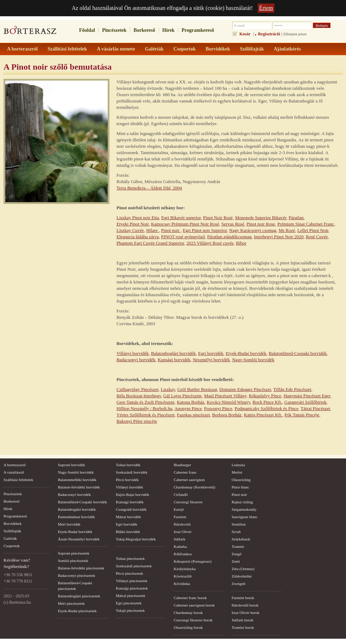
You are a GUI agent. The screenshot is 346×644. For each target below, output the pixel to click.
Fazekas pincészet (193, 415)
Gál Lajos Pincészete (182, 396)
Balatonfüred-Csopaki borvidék (298, 353)
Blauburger (182, 465)
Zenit (236, 561)
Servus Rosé (233, 224)
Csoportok (12, 546)
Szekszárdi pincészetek (134, 566)
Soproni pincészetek (74, 553)
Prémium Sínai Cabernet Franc (306, 224)
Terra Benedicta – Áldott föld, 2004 (149, 188)
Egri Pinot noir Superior (205, 230)
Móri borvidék (69, 524)
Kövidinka (182, 584)
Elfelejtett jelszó (295, 34)
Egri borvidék (211, 353)
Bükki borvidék (128, 532)
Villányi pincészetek (132, 581)
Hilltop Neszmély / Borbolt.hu (144, 408)
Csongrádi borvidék (131, 509)
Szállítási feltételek (18, 480)
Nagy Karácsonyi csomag (253, 230)
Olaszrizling (241, 480)
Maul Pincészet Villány (225, 396)
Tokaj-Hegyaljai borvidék (136, 539)
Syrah (236, 532)
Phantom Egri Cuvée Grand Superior (150, 243)
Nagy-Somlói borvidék (253, 360)
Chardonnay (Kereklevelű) (195, 487)
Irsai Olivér (183, 532)
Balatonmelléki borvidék (77, 480)
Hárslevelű (182, 524)
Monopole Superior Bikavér (261, 218)
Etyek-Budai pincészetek (77, 611)
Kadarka (180, 546)
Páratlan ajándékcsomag (229, 237)
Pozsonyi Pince (218, 408)
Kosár (245, 34)
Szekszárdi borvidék (132, 472)
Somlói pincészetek (73, 561)
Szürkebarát (241, 539)
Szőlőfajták (12, 531)
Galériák (10, 538)
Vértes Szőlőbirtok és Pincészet (145, 415)
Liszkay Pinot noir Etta (138, 218)
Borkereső (144, 30)
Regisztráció (269, 34)
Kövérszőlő (183, 576)
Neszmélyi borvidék (211, 360)
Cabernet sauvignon (189, 480)
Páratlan (296, 218)
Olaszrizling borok (188, 627)
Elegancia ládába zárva (138, 237)
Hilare (153, 230)
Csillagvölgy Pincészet (138, 389)
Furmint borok (243, 598)
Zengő (237, 554)
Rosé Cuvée (317, 237)
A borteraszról (15, 465)
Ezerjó (179, 509)
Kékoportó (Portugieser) (193, 561)
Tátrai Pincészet (315, 408)
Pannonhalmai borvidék (76, 517)
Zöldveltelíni (242, 576)
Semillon (239, 524)
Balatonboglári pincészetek (79, 596)
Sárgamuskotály (244, 509)
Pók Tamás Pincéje (302, 415)
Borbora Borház (227, 415)
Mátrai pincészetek (130, 596)
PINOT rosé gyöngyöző (183, 237)
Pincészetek (114, 30)
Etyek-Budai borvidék (246, 353)
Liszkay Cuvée (130, 230)
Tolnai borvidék (128, 465)
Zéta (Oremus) (243, 569)
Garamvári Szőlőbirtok (305, 402)
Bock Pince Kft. (267, 402)
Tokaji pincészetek (130, 610)
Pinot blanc (240, 487)
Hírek (169, 30)
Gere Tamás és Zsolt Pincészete (145, 402)
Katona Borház (191, 402)
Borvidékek (13, 523)
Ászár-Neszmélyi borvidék (79, 539)
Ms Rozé (287, 230)
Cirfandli (181, 494)
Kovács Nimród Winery (229, 402)
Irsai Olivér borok (246, 613)
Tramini (238, 546)
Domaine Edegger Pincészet (245, 389)
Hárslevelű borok (245, 605)
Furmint (180, 517)
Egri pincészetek (129, 603)
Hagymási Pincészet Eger (307, 396)
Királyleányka (185, 569)
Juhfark (180, 539)
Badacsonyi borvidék (136, 360)
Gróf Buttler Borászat (197, 389)
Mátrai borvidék (128, 517)
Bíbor (241, 243)
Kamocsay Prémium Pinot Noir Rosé (185, 224)
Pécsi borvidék (127, 480)
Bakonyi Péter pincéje (137, 421)
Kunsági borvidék (174, 360)
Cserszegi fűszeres (188, 502)
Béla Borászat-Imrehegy (139, 396)
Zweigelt (238, 584)
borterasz (30, 32)
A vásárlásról (14, 472)
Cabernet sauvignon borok (194, 605)
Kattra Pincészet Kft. (263, 415)
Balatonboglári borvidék (174, 353)
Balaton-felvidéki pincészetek (81, 568)
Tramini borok (243, 627)
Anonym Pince (188, 408)
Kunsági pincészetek (132, 588)
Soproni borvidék (71, 465)
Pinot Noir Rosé (218, 218)
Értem (266, 8)
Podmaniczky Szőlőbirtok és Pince (266, 408)
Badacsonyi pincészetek (76, 575)
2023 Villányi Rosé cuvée (210, 243)
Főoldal (87, 30)
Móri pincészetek (71, 603)
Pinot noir (171, 230)
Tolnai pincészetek (130, 558)
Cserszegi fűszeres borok (193, 620)
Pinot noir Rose (261, 224)
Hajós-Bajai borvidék (132, 494)
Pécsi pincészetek (129, 573)
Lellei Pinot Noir (313, 230)
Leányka (238, 465)
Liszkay (168, 389)
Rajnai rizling (242, 502)
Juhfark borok (242, 620)
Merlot (237, 472)
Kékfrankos (183, 554)
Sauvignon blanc (245, 517)
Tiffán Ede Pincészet (292, 389)
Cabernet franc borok (190, 598)
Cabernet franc (185, 472)
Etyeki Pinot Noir (133, 224)
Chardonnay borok (188, 613)
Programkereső (198, 30)
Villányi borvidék (133, 353)
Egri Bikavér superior (181, 218)
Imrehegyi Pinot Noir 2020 (279, 237)
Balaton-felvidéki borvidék (79, 487)
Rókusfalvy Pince (265, 396)
